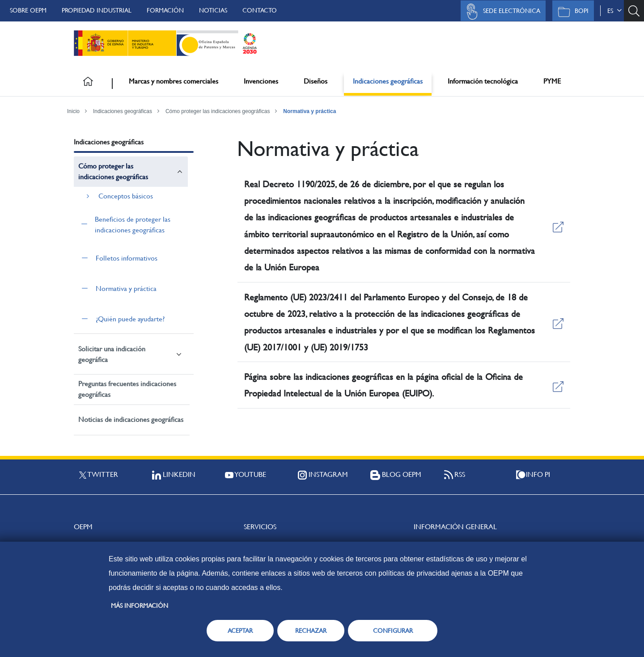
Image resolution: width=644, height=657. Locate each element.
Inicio (73, 111)
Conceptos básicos (126, 196)
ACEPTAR (240, 631)
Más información (140, 606)
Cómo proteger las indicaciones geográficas (218, 111)
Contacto (260, 10)
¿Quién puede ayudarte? (130, 319)
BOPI (571, 12)
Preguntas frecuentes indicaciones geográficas (127, 389)
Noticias (213, 10)
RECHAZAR (311, 631)
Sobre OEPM (28, 10)
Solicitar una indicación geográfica (112, 354)
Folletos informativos (127, 258)
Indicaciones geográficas (388, 81)
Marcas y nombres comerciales (174, 81)
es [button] (614, 11)
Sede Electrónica (501, 12)
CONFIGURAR (393, 631)
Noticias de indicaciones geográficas (131, 419)
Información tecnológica (483, 81)
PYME (552, 81)
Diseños (316, 81)
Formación (165, 10)
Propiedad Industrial (97, 10)
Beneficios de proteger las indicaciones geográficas (133, 225)
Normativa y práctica (309, 111)
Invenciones (261, 81)
